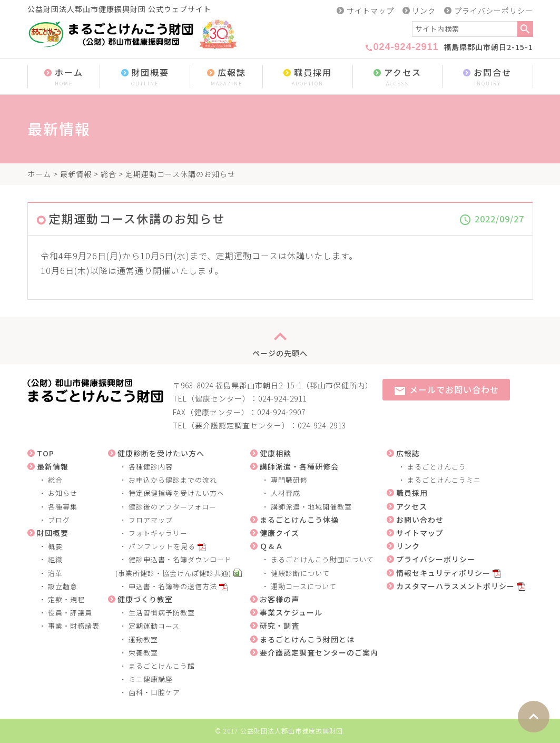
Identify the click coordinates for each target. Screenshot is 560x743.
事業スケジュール (291, 612)
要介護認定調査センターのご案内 (319, 652)
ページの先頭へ (280, 340)
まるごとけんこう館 (162, 666)
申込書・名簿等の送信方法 (173, 586)
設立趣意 (63, 586)
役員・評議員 (70, 613)
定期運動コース (154, 626)
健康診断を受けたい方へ (161, 453)
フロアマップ (151, 520)
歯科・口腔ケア (154, 692)
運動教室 (143, 639)
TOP (46, 453)
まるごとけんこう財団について (322, 559)
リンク (424, 11)
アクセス (397, 77)
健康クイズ (279, 533)
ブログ (59, 520)
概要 (55, 546)
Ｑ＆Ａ (272, 546)
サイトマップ (370, 11)
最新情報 (76, 174)
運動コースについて (304, 586)
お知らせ (63, 493)
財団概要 (145, 77)
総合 (109, 174)
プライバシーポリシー (494, 11)
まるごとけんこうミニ (444, 480)
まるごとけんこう (437, 467)
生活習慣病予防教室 (162, 613)
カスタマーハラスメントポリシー (455, 586)
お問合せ (488, 77)
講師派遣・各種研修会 (299, 466)
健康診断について (300, 573)
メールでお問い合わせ (446, 390)
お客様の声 (279, 599)
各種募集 (63, 507)
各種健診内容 (151, 467)
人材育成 (286, 493)
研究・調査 (279, 625)
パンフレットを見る (162, 546)
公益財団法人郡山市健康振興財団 (292, 731)
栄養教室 (143, 653)
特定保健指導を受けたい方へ (176, 493)
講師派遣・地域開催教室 (311, 507)
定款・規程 (66, 599)
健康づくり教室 (145, 599)
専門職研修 (289, 480)
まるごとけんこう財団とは (307, 639)
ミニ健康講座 (151, 679)
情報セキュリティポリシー (443, 573)
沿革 (55, 573)
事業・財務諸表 (74, 626)
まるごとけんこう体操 (299, 520)
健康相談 (276, 453)
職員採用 (308, 77)
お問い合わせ (420, 520)
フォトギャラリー (158, 533)
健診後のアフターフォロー (173, 507)
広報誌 (226, 77)
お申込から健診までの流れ (173, 480)
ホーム (64, 77)
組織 (55, 559)
